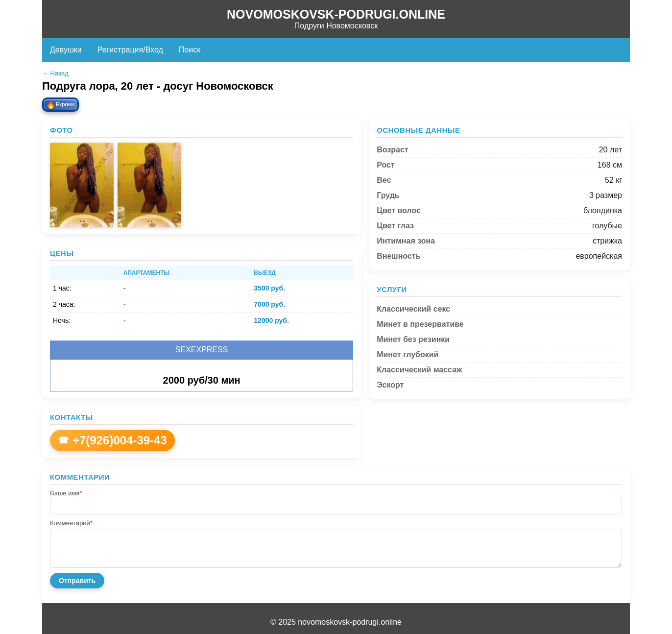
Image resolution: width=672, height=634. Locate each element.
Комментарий (71, 523)
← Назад (55, 73)
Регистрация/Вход (130, 50)
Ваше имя (66, 493)
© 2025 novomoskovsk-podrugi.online (336, 622)
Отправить (77, 581)
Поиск (190, 50)
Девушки (66, 50)
